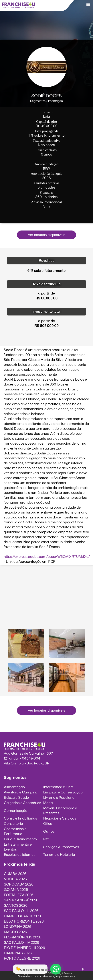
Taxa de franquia (46, 284)
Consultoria (13, 823)
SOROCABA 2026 (19, 884)
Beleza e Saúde (16, 797)
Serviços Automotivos (61, 847)
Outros (49, 831)
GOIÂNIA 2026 (16, 889)
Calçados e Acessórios (22, 803)
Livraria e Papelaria (59, 797)
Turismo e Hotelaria (59, 854)
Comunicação (16, 810)
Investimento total (46, 312)
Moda (48, 803)
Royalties (47, 261)
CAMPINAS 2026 (18, 953)
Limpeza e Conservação (63, 792)
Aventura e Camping (21, 792)
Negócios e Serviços (60, 818)
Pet (46, 839)
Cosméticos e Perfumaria (15, 831)
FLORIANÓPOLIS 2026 (22, 937)
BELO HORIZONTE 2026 (24, 921)
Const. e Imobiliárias (20, 818)
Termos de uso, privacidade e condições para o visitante (46, 976)
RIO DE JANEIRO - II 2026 (24, 948)
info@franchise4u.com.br (24, 768)
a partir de (47, 293)
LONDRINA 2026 (17, 926)
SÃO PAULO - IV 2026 (21, 942)
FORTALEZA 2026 (19, 895)
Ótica (48, 823)
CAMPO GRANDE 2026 (23, 916)
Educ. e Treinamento (20, 839)
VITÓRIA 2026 (15, 879)
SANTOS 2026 (16, 905)
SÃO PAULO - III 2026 (21, 911)
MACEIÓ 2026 (15, 932)
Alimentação (14, 787)
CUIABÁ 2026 (15, 874)
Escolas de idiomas (20, 854)
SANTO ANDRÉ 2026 (21, 900)
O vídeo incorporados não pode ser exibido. (47, 584)
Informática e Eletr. (58, 787)
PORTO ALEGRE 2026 (22, 958)
